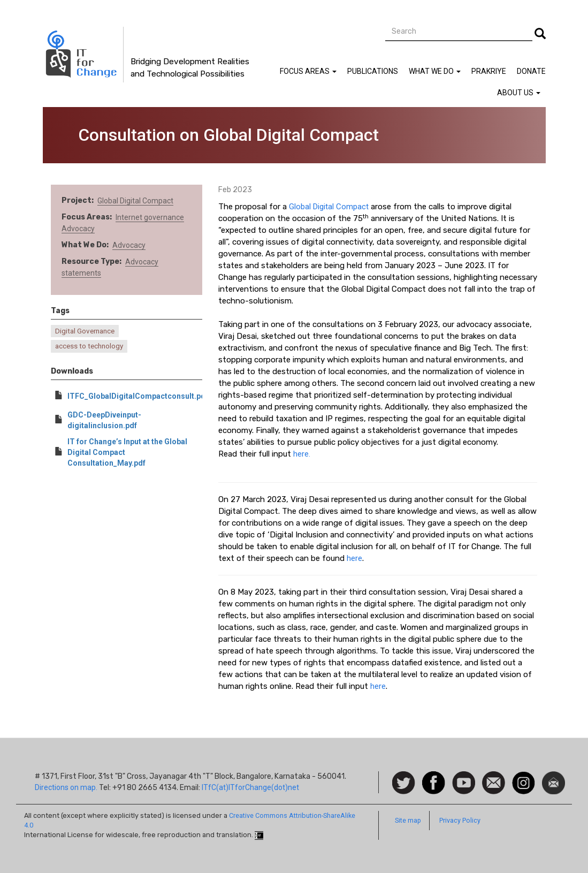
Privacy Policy (460, 820)
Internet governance (150, 217)
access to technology (89, 346)
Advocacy (78, 229)
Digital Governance (85, 331)
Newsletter (553, 777)
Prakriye (489, 71)
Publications (373, 71)
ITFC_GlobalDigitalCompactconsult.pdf (138, 396)
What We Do (435, 71)
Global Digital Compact (135, 201)
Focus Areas (308, 71)
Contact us (494, 782)
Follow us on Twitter (404, 783)
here (354, 558)
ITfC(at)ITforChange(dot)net (250, 787)
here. (302, 454)
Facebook (434, 777)
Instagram (524, 777)
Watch (463, 777)
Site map (408, 820)
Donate (531, 71)
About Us (519, 93)
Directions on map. (66, 787)
